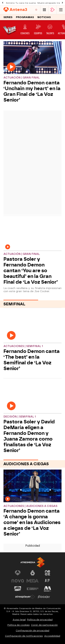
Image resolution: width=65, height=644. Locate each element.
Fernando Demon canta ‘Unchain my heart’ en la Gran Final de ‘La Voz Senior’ (32, 91)
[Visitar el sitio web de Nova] (18, 581)
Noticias (44, 17)
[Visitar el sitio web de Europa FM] (33, 589)
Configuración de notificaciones (24, 636)
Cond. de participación (44, 625)
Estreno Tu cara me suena (21, 3)
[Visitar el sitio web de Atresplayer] (25, 597)
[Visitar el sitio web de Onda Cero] (18, 589)
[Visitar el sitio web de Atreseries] (47, 581)
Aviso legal (19, 620)
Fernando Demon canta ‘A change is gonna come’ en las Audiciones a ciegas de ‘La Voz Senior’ (32, 522)
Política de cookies (19, 625)
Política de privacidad (40, 620)
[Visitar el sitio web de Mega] (33, 581)
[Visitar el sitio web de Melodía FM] (47, 589)
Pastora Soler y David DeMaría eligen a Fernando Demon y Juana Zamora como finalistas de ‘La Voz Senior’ (29, 436)
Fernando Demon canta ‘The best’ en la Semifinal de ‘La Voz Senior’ (32, 360)
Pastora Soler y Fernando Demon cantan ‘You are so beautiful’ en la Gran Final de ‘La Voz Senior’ (31, 271)
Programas (25, 17)
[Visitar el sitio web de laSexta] (33, 573)
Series (8, 17)
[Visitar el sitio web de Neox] (47, 573)
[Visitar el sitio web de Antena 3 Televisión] (18, 573)
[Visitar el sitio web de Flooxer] (44, 597)
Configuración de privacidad (32, 631)
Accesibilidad (52, 636)
